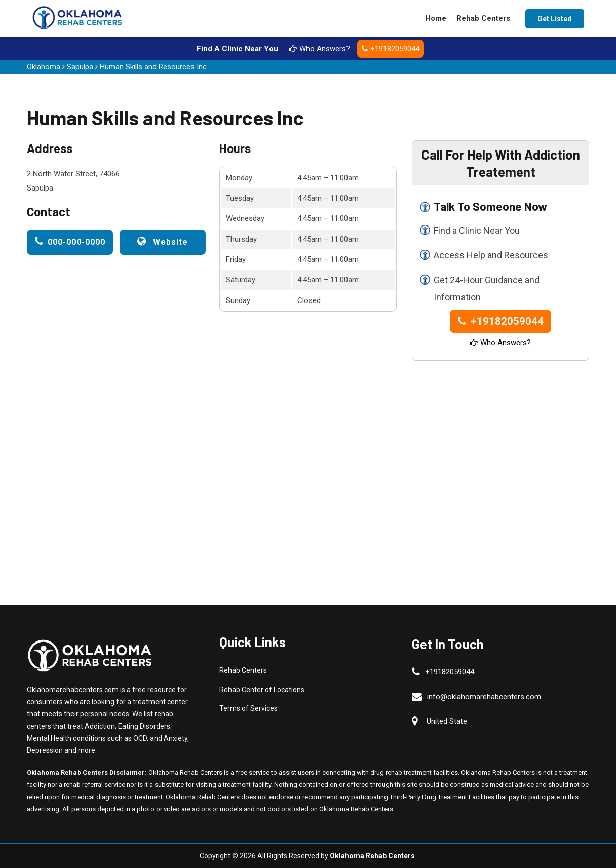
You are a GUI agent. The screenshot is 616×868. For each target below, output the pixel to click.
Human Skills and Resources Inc (153, 67)
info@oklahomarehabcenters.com (484, 697)
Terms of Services (248, 708)
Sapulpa (80, 67)
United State (447, 721)
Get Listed (555, 19)
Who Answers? (320, 49)
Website (163, 241)
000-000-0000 (70, 241)
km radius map (212, 441)
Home (436, 18)
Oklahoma (44, 67)
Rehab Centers (483, 18)
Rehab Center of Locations (262, 690)
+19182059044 (391, 49)
